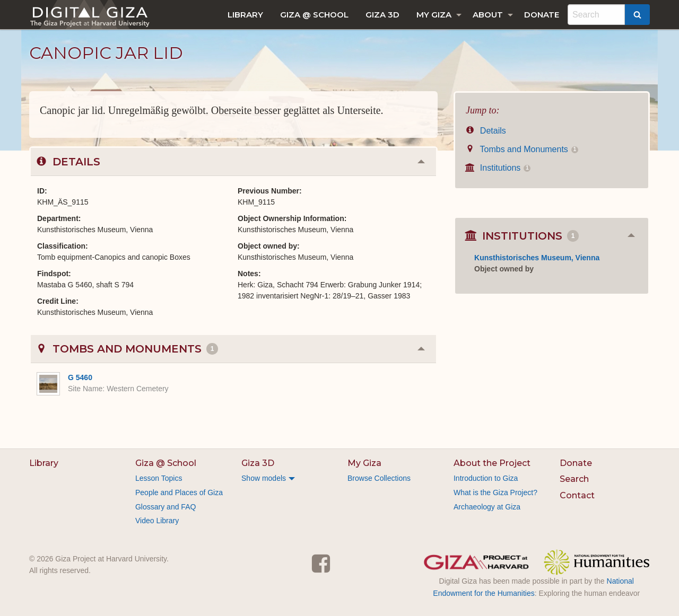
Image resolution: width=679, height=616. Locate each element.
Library (245, 15)
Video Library (157, 521)
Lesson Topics (159, 478)
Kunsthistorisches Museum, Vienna (537, 258)
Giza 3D (382, 15)
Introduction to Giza (486, 478)
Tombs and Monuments (522, 149)
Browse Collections (379, 478)
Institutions (498, 168)
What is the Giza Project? (495, 492)
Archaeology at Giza (487, 507)
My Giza (434, 15)
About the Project (492, 463)
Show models (264, 478)
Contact (577, 495)
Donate (542, 15)
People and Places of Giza (179, 492)
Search (574, 479)
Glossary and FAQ (166, 507)
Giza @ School (314, 15)
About (488, 15)
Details (486, 131)
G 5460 (80, 377)
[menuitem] (245, 15)
